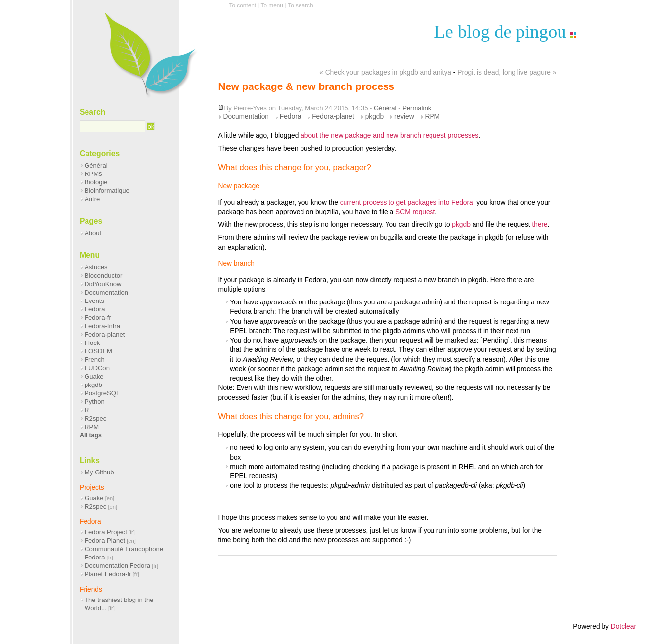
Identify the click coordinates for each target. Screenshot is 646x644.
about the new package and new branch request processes (389, 136)
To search (300, 5)
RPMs (93, 174)
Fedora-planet (333, 116)
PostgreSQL (102, 393)
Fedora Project (106, 532)
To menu (272, 5)
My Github (99, 472)
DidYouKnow (103, 284)
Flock (92, 343)
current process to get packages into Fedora (407, 202)
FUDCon (97, 368)
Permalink (417, 108)
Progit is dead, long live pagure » (507, 72)
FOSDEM (98, 351)
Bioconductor (103, 276)
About (93, 233)
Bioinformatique (107, 191)
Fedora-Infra (102, 326)
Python (95, 402)
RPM (433, 116)
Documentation (246, 116)
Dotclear (624, 626)
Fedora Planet (105, 540)
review (404, 116)
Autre (92, 199)
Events (94, 301)
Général (385, 108)
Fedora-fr (98, 318)
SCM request (415, 212)
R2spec (95, 418)
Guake (94, 376)
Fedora (291, 116)
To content (243, 5)
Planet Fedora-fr (108, 574)
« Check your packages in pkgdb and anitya (385, 72)
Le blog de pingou (500, 31)
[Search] (112, 127)
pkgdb (374, 116)
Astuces (96, 267)
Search (92, 112)
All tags (91, 435)
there (539, 225)
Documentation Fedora (117, 566)
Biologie (96, 182)
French (95, 360)
